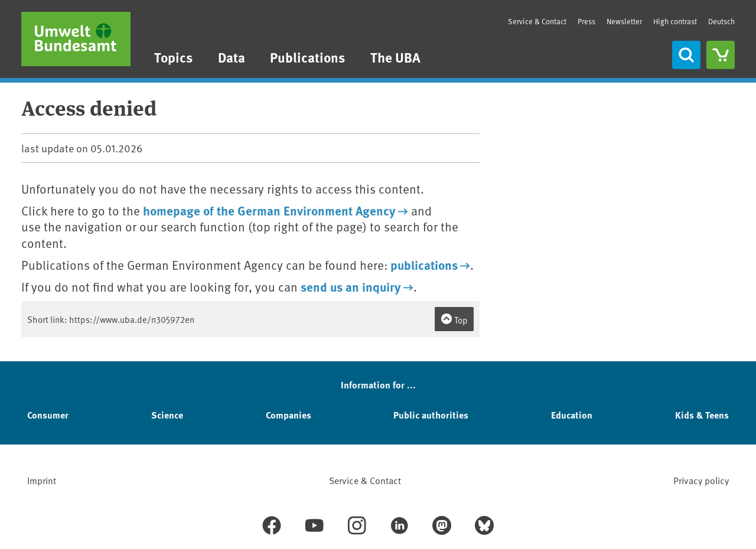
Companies (289, 415)
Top (454, 319)
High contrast (675, 22)
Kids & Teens (702, 415)
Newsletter (624, 21)
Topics (173, 57)
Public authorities (431, 415)
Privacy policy (701, 480)
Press (586, 21)
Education (572, 415)
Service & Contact (537, 21)
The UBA (395, 57)
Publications (307, 57)
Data (232, 57)
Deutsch (721, 21)
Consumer (48, 415)
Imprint (42, 480)
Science (167, 415)
